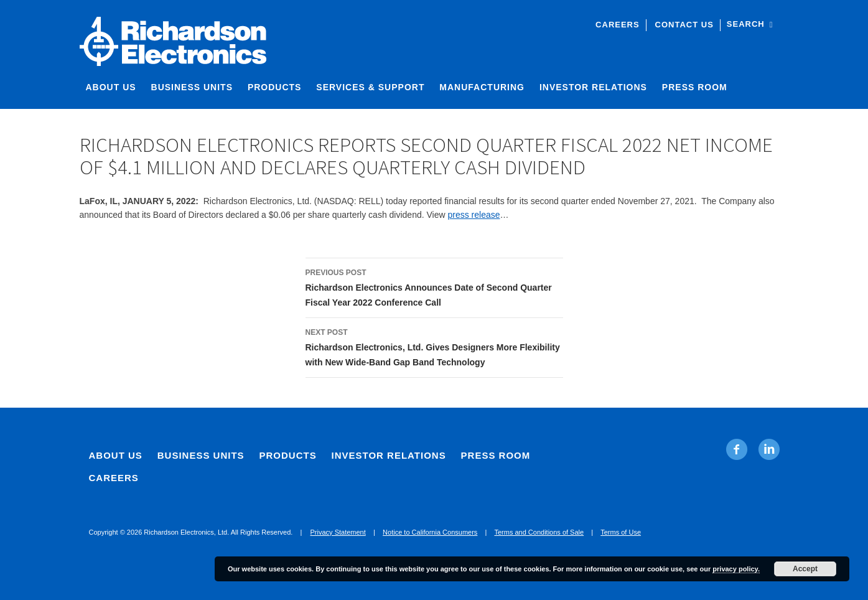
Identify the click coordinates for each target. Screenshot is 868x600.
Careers (618, 25)
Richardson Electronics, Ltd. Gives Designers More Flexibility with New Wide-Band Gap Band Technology (434, 346)
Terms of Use (621, 532)
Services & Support (370, 87)
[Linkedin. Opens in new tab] (769, 449)
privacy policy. (736, 569)
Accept (805, 569)
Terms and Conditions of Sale (539, 532)
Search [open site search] (750, 24)
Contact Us (684, 25)
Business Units (192, 87)
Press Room (695, 87)
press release (474, 215)
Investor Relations (593, 87)
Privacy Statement (338, 532)
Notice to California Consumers (430, 532)
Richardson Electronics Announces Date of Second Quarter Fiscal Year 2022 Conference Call (434, 286)
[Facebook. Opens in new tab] (737, 449)
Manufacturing (482, 87)
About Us (111, 87)
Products (275, 87)
